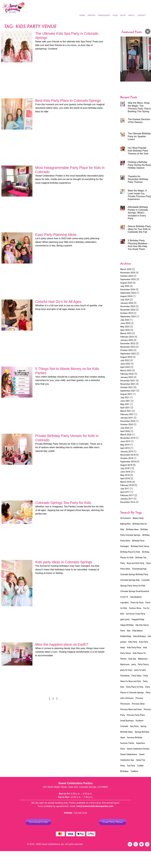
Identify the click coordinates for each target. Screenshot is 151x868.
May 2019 (125, 445)
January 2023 (127, 340)
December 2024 (128, 290)
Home (82, 15)
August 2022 (126, 357)
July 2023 (125, 320)
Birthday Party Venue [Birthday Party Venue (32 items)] (140, 546)
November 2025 (128, 273)
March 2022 (126, 371)
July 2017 (125, 489)
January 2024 (127, 303)
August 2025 (126, 283)
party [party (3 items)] (134, 664)
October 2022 (127, 350)
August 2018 (126, 465)
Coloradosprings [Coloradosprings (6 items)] (139, 569)
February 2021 (127, 414)
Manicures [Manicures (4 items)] (125, 664)
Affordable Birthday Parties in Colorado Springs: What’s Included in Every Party (138, 213)
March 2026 (126, 269)
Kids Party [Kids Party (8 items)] (133, 642)
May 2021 (125, 404)
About (131, 15)
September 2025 (128, 279)
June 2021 (125, 401)
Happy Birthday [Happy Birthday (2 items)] (127, 625)
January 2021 (127, 418)
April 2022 (125, 367)
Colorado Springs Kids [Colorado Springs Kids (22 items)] (130, 580)
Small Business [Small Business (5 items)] (127, 721)
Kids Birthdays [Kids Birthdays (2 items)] (139, 636)
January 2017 (127, 499)
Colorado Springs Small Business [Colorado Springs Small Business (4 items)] (135, 591)
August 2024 (126, 296)
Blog (123, 15)
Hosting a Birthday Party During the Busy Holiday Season (139, 165)
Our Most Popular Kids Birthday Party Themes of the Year (138, 151)
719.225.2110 (80, 813)
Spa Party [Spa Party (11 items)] (134, 726)
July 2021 (125, 398)
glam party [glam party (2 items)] (125, 619)
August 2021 (126, 394)
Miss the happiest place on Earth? (62, 644)
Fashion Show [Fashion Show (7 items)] (135, 608)
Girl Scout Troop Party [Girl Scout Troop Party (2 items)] (136, 614)
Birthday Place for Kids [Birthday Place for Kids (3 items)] (130, 552)
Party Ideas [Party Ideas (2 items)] (136, 676)
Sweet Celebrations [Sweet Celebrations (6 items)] (129, 754)
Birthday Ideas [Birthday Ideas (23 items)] (132, 529)
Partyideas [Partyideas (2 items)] (125, 676)
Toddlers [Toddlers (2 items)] (134, 771)
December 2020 (128, 421)
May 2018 (125, 475)
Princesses (104, 15)
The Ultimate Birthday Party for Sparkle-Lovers (139, 136)
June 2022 (125, 364)
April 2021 (125, 408)
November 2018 (128, 455)
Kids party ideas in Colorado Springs (64, 562)
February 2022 (127, 374)
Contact (142, 15)
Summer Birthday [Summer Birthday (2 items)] (135, 738)
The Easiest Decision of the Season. (139, 121)
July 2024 (125, 300)
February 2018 (127, 485)
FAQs (115, 15)
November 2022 (128, 347)
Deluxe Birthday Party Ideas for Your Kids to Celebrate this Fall (139, 229)
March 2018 (126, 482)
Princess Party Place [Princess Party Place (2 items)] (136, 715)
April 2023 (125, 330)
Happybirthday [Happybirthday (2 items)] (138, 619)
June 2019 (125, 441)
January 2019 (127, 452)
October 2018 (127, 458)
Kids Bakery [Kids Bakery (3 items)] (137, 631)
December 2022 (128, 344)
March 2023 (126, 333)
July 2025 (125, 286)
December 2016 (128, 502)
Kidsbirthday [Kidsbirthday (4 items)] (126, 636)
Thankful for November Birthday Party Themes (138, 179)
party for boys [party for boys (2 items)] (126, 670)
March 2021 (126, 411)
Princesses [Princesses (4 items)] (125, 704)
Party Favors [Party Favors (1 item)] (143, 664)
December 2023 (128, 306)
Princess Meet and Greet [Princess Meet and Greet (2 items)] (131, 709)
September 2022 (128, 354)
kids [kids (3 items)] (129, 631)
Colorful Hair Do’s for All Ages (58, 302)
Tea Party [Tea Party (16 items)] (131, 766)
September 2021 (128, 391)
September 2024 (128, 293)
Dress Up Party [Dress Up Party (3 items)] (137, 603)
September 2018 (128, 462)
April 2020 (125, 431)
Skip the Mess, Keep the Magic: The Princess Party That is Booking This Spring (139, 107)
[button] (123, 53)
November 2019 (128, 438)
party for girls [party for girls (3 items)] (140, 670)
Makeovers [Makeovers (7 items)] (143, 659)
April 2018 (125, 479)
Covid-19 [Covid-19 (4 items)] (124, 597)
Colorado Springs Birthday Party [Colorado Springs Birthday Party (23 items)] (134, 574)
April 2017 (125, 492)
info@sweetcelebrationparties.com (95, 806)
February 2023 (127, 337)
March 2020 (126, 435)
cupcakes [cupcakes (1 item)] (124, 603)
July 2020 (125, 428)
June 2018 (125, 472)
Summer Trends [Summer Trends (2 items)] (127, 743)
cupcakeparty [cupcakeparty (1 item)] (136, 597)
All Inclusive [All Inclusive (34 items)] (125, 518)
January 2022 (127, 377)
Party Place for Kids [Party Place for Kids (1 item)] (135, 687)
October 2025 (127, 276)
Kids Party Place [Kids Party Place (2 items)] (134, 648)
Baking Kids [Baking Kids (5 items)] (125, 524)
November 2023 (128, 310)
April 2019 (125, 448)
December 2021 (128, 381)
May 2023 (125, 327)
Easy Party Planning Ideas (56, 235)
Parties (91, 15)
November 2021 (128, 384)
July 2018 (125, 468)
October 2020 (127, 425)
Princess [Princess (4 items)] (139, 698)
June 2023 (125, 323)
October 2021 (127, 387)
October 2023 (127, 313)
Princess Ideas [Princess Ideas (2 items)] (138, 704)
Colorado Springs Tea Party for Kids (63, 503)
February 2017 (127, 495)
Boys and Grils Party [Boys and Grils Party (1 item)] (136, 563)
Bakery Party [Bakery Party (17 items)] (138, 518)
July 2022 (125, 360)
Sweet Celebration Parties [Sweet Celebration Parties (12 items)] (138, 749)
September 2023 (128, 317)
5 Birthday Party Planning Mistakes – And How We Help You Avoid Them (138, 245)
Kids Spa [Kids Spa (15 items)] (132, 659)
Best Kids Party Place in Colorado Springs (68, 101)
